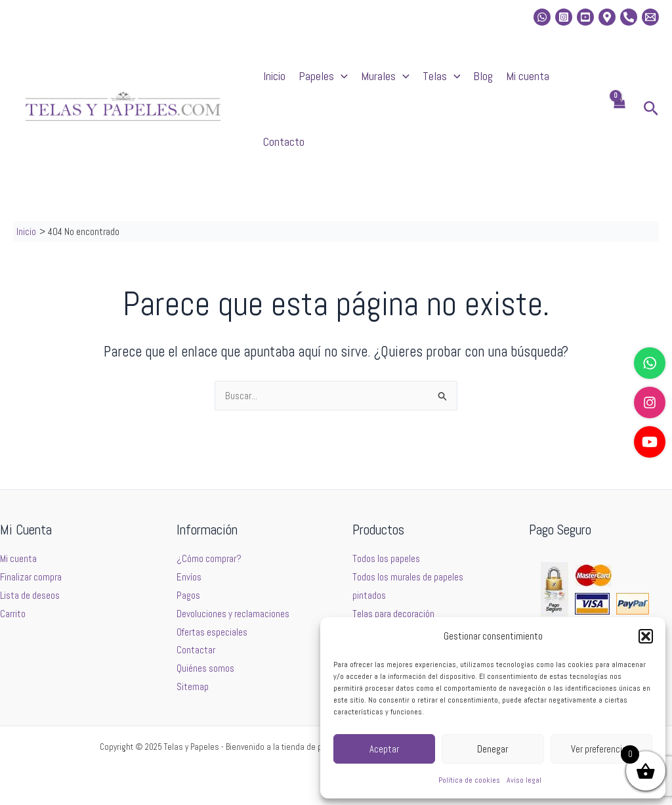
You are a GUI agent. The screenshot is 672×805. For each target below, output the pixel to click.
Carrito (13, 614)
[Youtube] (585, 17)
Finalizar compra (31, 577)
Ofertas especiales (212, 632)
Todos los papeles (386, 558)
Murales (385, 76)
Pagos (188, 595)
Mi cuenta (528, 76)
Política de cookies (469, 780)
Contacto (284, 141)
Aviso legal (524, 780)
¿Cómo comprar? (209, 558)
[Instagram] (564, 17)
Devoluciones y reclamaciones (233, 614)
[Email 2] (650, 17)
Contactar (196, 650)
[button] (646, 636)
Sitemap (193, 686)
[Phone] (629, 17)
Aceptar (384, 749)
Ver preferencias (601, 749)
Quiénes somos (205, 668)
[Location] (607, 17)
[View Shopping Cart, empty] (619, 109)
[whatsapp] (542, 17)
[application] (341, 76)
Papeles (323, 76)
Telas (442, 76)
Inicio (274, 76)
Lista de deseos (30, 595)
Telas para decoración (393, 614)
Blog (483, 76)
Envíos (189, 577)
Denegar (493, 749)
